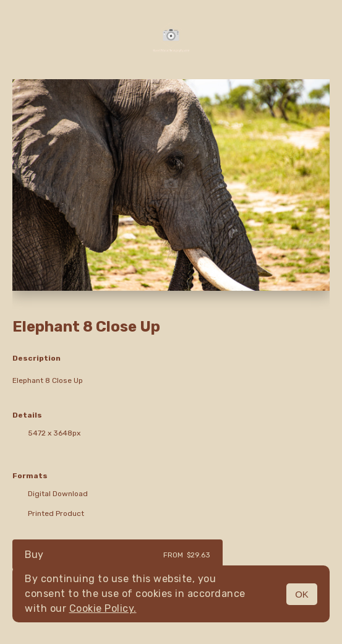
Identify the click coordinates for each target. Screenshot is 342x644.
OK (302, 594)
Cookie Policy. (103, 608)
